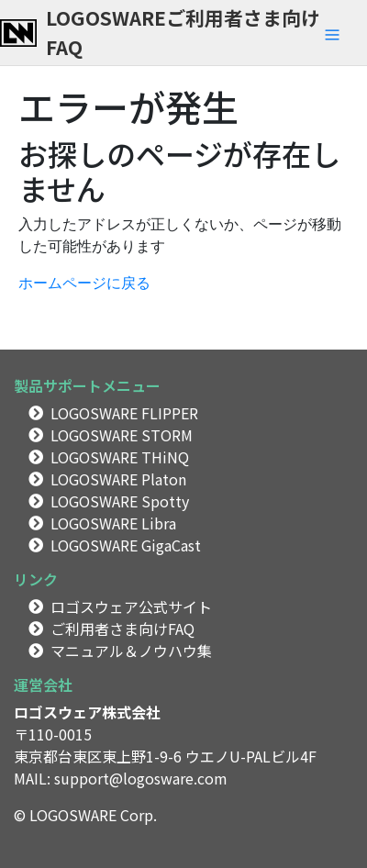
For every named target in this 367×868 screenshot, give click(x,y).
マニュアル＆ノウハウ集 (131, 651)
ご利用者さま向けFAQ (122, 629)
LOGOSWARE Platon (118, 479)
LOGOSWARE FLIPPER (124, 413)
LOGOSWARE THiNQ (120, 457)
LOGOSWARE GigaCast (126, 545)
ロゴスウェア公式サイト (131, 606)
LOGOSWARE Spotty (120, 501)
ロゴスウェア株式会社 (87, 712)
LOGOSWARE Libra (113, 523)
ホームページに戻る (84, 283)
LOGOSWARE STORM (122, 435)
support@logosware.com (141, 778)
